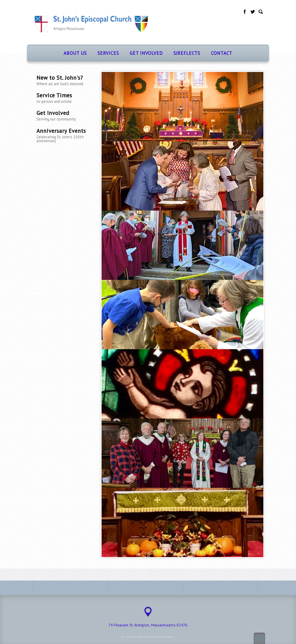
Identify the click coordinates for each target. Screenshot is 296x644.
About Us (75, 53)
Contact (222, 53)
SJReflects (187, 53)
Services (108, 53)
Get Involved (146, 53)
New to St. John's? (66, 80)
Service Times (66, 98)
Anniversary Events (66, 135)
